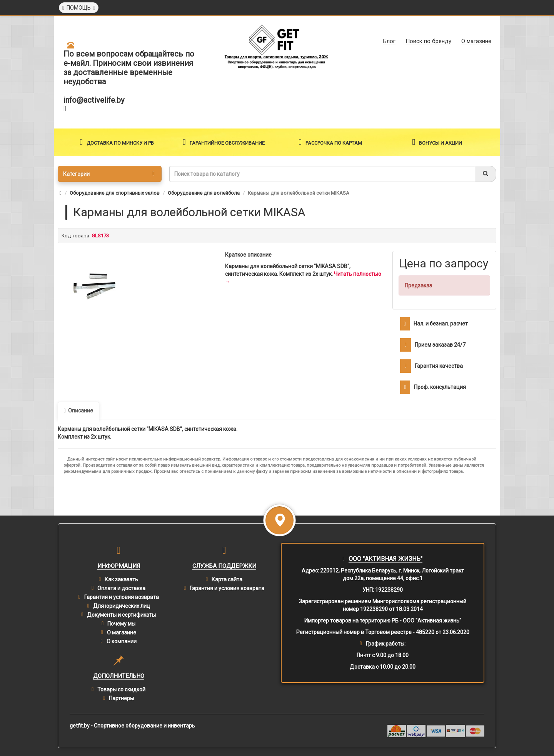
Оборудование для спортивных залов (115, 193)
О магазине (122, 633)
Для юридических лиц (122, 606)
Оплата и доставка (121, 588)
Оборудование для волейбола (204, 193)
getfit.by (80, 726)
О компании (122, 641)
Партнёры (121, 698)
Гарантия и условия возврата (122, 597)
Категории (109, 174)
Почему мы (121, 624)
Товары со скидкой (121, 689)
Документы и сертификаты (121, 615)
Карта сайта (227, 579)
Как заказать (121, 579)
